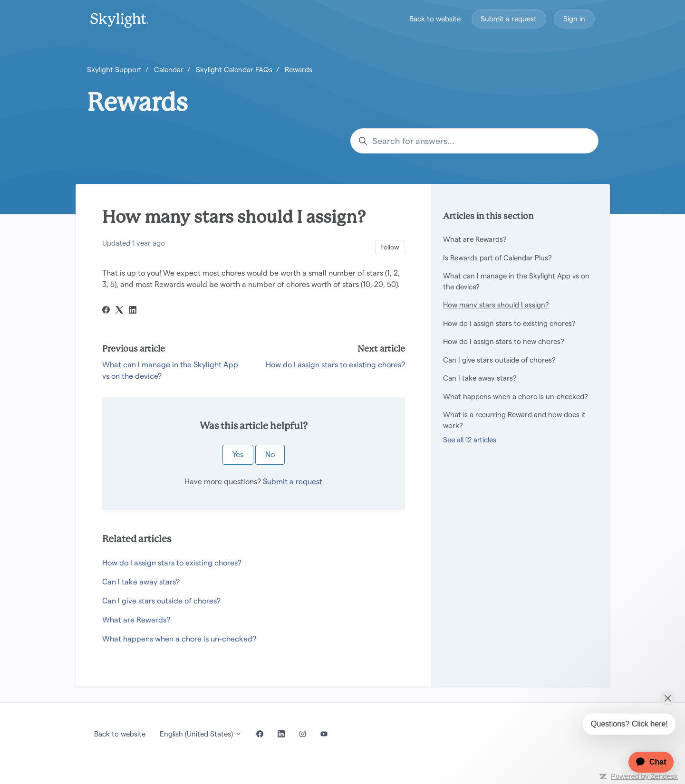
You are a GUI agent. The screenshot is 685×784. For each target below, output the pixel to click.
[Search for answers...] (474, 141)
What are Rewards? (136, 620)
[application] (646, 762)
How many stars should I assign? (496, 305)
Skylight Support (114, 70)
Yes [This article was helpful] (238, 454)
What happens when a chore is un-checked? (179, 639)
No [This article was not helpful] (270, 454)
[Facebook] (106, 311)
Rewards (299, 70)
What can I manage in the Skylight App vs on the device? (516, 281)
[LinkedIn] (133, 311)
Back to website (435, 19)
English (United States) (201, 734)
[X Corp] (119, 311)
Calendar (169, 70)
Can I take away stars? (141, 582)
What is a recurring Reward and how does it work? (514, 420)
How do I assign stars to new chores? (504, 341)
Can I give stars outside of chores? (161, 601)
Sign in (574, 19)
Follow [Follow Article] (390, 247)
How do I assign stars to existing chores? (335, 365)
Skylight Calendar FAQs (234, 70)
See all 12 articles (470, 440)
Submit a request (509, 19)
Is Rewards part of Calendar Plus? (497, 258)
